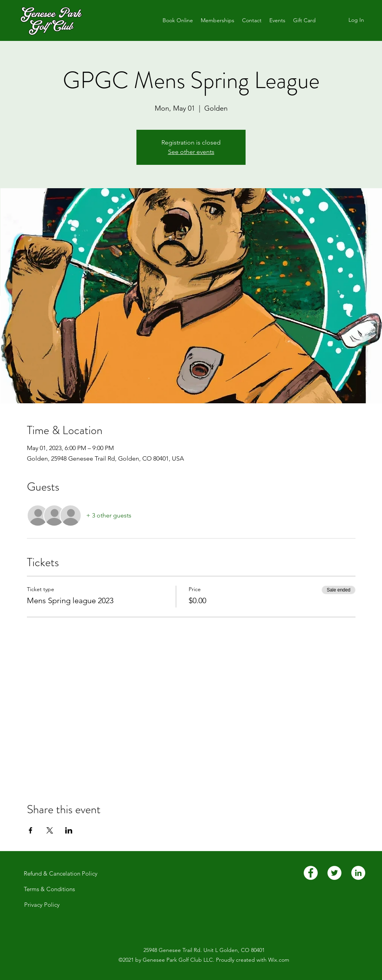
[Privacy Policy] (42, 905)
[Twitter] (334, 873)
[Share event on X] (50, 830)
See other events (191, 152)
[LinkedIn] (358, 873)
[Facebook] (311, 873)
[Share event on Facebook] (31, 830)
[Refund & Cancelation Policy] (60, 874)
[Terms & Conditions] (49, 889)
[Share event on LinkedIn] (69, 830)
